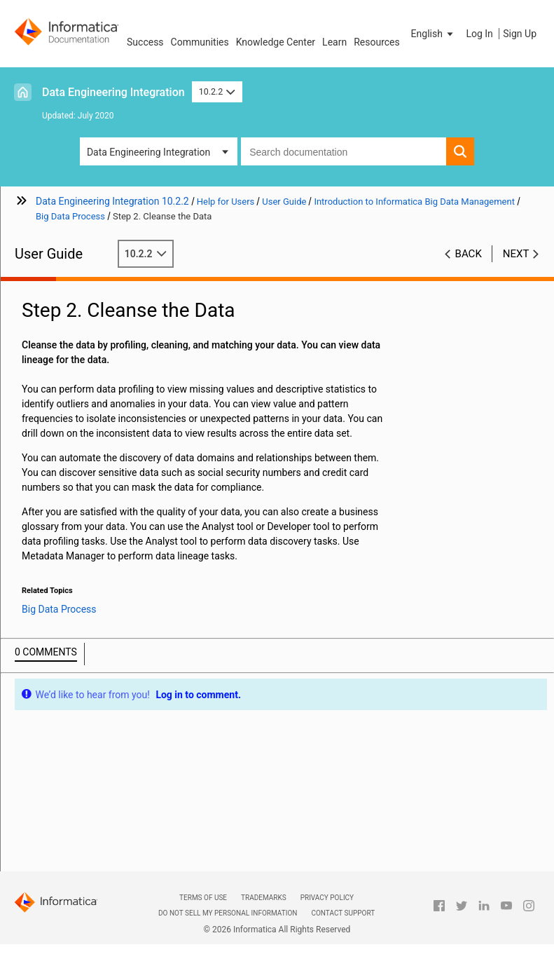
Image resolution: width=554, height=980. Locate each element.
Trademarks (264, 898)
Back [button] (469, 254)
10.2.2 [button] (217, 91)
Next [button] (516, 254)
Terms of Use (203, 898)
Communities (200, 42)
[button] (434, 34)
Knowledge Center (276, 42)
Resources (377, 42)
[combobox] (344, 151)
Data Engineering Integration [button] (148, 152)
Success (145, 42)
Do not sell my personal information (228, 913)
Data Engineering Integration (113, 92)
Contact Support (343, 913)
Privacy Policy (327, 898)
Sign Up (520, 34)
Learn (334, 42)
